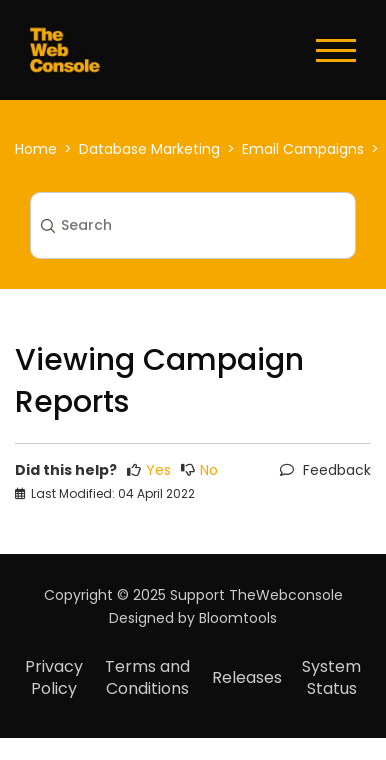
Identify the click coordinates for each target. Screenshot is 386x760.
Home (36, 149)
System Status (331, 677)
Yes (149, 470)
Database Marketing (149, 149)
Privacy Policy (54, 677)
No (199, 470)
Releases (247, 677)
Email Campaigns (303, 149)
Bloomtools (238, 618)
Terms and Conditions (147, 677)
